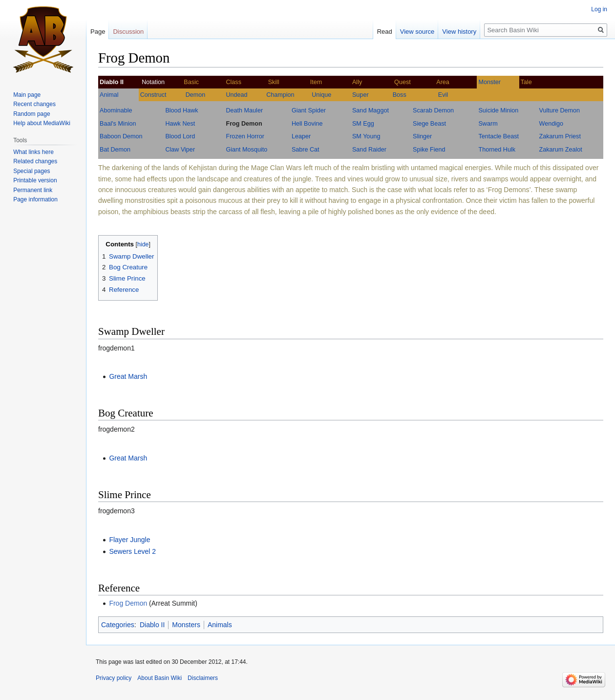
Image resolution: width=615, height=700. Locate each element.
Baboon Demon (121, 136)
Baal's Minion (118, 124)
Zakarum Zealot (561, 150)
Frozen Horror (245, 136)
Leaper (301, 136)
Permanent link (33, 190)
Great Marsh (128, 376)
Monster (489, 82)
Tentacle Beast (498, 136)
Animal (109, 95)
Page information (35, 199)
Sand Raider (369, 150)
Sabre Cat (306, 150)
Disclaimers (203, 678)
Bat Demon (115, 150)
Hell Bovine (307, 124)
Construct (153, 95)
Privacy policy (114, 678)
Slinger (422, 136)
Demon (196, 95)
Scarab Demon (433, 110)
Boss (400, 95)
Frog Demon (244, 124)
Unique (321, 95)
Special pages (32, 171)
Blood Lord (180, 136)
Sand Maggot (371, 110)
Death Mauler (244, 110)
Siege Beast (429, 124)
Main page (27, 95)
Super (361, 95)
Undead (236, 95)
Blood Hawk (181, 110)
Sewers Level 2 (132, 551)
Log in (599, 9)
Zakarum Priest (560, 136)
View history (459, 32)
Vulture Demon (560, 110)
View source (417, 32)
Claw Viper (180, 150)
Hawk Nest (180, 124)
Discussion (128, 32)
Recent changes (34, 104)
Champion (280, 95)
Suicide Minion (498, 110)
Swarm (488, 124)
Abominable (116, 110)
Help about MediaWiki (42, 123)
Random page (32, 114)
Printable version (35, 180)
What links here (33, 152)
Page (98, 32)
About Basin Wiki (159, 678)
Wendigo (551, 124)
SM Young (366, 136)
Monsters (186, 625)
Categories (118, 625)
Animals (220, 625)
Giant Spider (309, 110)
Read (385, 32)
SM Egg (363, 124)
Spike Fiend (429, 150)
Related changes (35, 161)
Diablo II (152, 625)
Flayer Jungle (129, 540)
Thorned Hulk (497, 150)
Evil (443, 95)
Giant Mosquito (246, 150)
